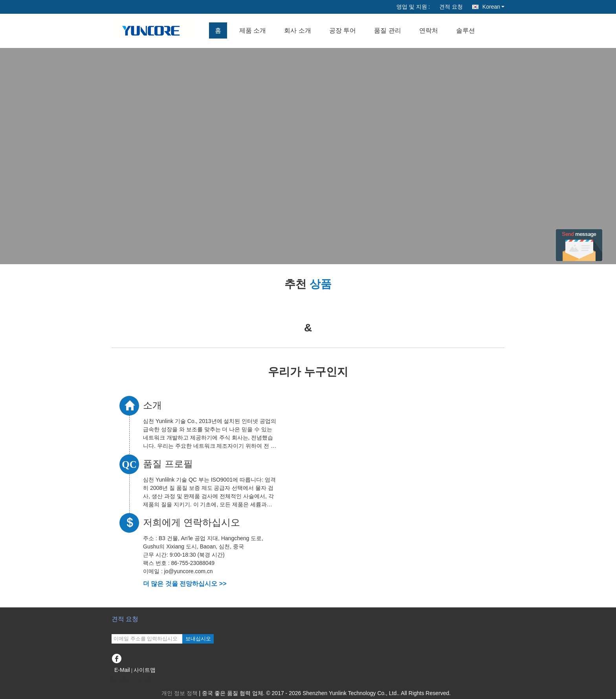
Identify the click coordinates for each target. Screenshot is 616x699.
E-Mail (122, 670)
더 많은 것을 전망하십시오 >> (185, 584)
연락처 (429, 30)
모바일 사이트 (132, 680)
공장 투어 (343, 30)
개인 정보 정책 (180, 693)
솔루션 (466, 30)
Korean (493, 7)
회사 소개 (297, 30)
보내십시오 (198, 639)
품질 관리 (387, 30)
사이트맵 (145, 670)
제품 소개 (253, 30)
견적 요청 (451, 7)
